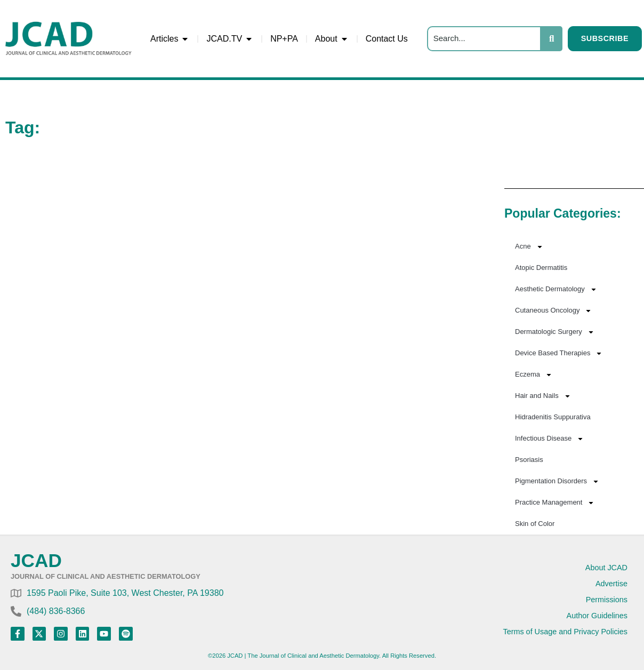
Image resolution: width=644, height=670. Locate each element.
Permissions (607, 600)
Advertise (611, 584)
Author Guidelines (597, 616)
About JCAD (606, 568)
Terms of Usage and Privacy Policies (565, 632)
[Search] (484, 39)
